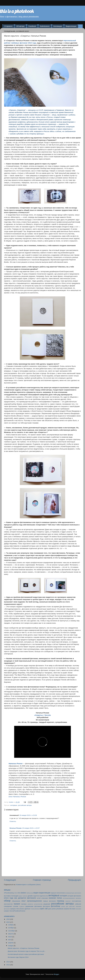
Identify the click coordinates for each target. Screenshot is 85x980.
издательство (44, 896)
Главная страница (42, 880)
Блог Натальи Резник (17, 797)
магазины (78, 898)
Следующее (10, 880)
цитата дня (65, 906)
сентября (12, 931)
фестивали (46, 906)
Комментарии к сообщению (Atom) (28, 885)
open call (44, 909)
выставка (7, 896)
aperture (27, 909)
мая (10, 940)
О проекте (8, 26)
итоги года (9, 898)
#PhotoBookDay (9, 893)
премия (17, 904)
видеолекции (45, 893)
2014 (16, 893)
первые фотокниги (49, 901)
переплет (68, 901)
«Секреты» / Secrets (42, 715)
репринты (30, 904)
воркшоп (53, 893)
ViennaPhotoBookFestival (17, 911)
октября (11, 928)
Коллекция (58, 26)
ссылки (16, 906)
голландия (15, 896)
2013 (8, 965)
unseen (6, 911)
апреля (11, 943)
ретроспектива (38, 904)
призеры (24, 904)
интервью (14, 805)
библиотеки (30, 893)
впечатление (61, 893)
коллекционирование (69, 898)
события (78, 904)
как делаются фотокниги (25, 898)
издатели (36, 896)
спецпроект (8, 906)
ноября (11, 925)
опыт (24, 901)
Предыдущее (74, 880)
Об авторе (20, 26)
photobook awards (63, 909)
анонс (23, 893)
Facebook (32, 26)
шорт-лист (72, 906)
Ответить (13, 821)
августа (11, 934)
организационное (34, 901)
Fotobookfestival (35, 909)
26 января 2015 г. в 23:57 (31, 828)
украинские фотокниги (34, 906)
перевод (61, 901)
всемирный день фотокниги (73, 893)
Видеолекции (71, 26)
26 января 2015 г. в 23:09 (28, 815)
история (63, 896)
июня (10, 937)
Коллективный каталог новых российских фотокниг (26, 954)
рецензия (47, 904)
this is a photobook (17, 11)
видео (36, 893)
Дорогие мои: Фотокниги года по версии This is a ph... (27, 951)
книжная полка (55, 898)
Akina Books (20, 909)
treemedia (78, 909)
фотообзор (55, 906)
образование (16, 901)
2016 (8, 919)
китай (39, 898)
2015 (19, 893)
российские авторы (25, 805)
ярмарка (13, 909)
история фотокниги (74, 896)
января (11, 946)
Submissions (45, 26)
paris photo (52, 909)
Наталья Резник (16, 828)
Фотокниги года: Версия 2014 (18, 957)
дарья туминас (23, 896)
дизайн (30, 896)
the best (72, 909)
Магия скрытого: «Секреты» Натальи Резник (24, 948)
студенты (22, 906)
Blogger (56, 974)
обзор (7, 901)
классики (45, 898)
